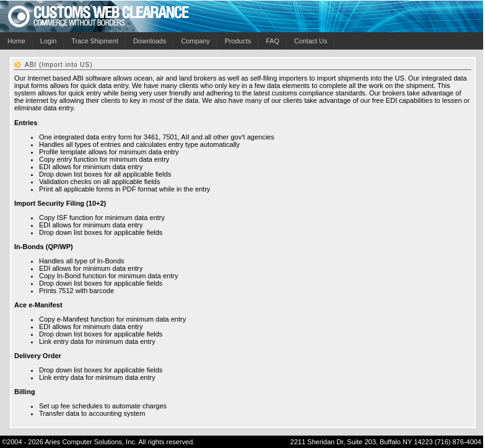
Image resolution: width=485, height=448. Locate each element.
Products (238, 41)
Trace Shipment (95, 41)
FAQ (273, 41)
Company (195, 41)
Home (16, 41)
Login (48, 41)
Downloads (150, 41)
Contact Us (311, 41)
